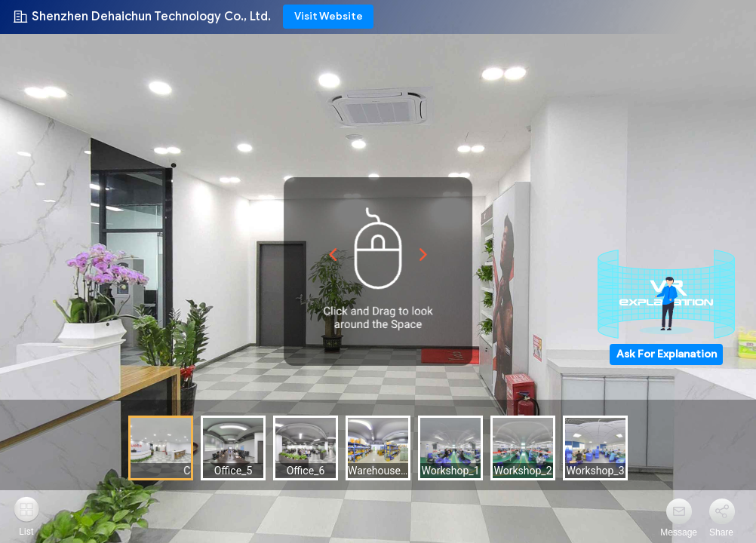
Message (679, 532)
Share (721, 532)
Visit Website (329, 16)
